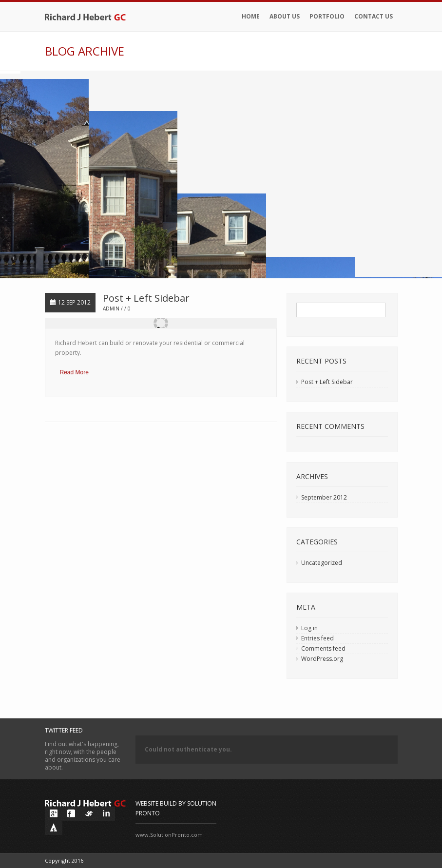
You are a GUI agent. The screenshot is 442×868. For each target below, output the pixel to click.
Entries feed (317, 638)
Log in (309, 628)
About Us (285, 16)
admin (111, 309)
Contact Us (374, 16)
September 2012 (324, 497)
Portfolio (327, 16)
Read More (74, 372)
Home (251, 16)
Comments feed (323, 648)
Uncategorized (322, 563)
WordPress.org (322, 659)
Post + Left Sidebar (146, 298)
